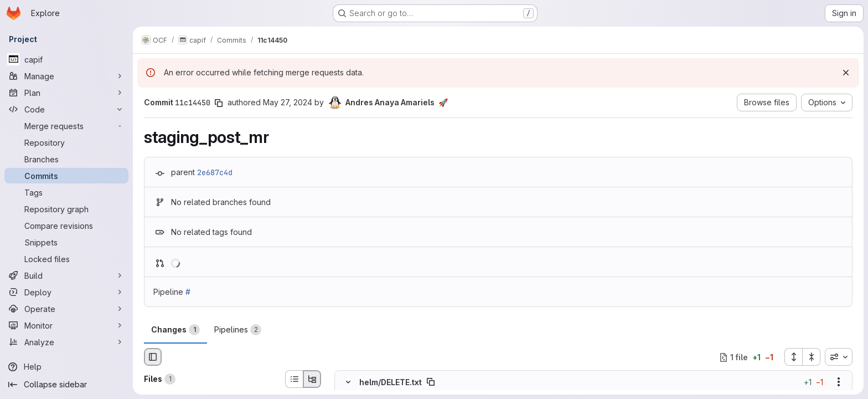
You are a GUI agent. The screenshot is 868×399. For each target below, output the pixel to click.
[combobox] (839, 357)
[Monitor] (66, 325)
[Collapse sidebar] (66, 385)
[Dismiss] (846, 73)
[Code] (66, 109)
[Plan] (66, 93)
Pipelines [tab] (238, 330)
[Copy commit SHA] (219, 103)
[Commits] (66, 176)
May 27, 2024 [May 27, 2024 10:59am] (288, 102)
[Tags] (66, 192)
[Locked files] (66, 259)
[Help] (66, 367)
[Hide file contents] (348, 382)
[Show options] (839, 382)
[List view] (294, 379)
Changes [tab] (175, 330)
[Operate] (66, 309)
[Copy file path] (431, 382)
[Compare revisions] (66, 226)
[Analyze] (66, 342)
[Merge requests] (66, 126)
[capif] (66, 59)
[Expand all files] (793, 357)
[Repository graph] (66, 209)
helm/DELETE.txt (391, 382)
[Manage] (66, 76)
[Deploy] (66, 292)
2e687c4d (215, 172)
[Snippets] (66, 242)
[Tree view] (312, 379)
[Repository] (66, 142)
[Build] (66, 275)
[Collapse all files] (812, 357)
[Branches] (66, 159)
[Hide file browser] (153, 357)
